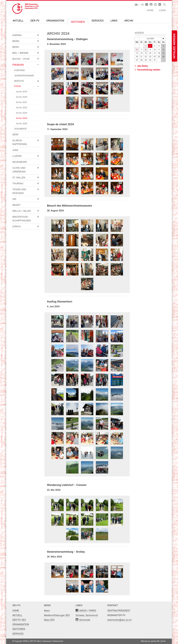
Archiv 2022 (22, 108)
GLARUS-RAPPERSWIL (20, 142)
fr (142, 5)
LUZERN (17, 156)
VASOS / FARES (88, 611)
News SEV (49, 620)
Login (162, 11)
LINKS (114, 21)
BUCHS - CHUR (21, 59)
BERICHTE (19, 81)
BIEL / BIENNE (20, 53)
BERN (16, 47)
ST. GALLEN (19, 178)
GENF (15, 135)
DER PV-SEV (19, 620)
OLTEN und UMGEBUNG (19, 170)
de (136, 5)
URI (14, 199)
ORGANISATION (55, 21)
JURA (15, 150)
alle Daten (142, 66)
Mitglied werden (174, 46)
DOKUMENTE (20, 129)
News (47, 611)
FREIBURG (18, 65)
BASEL (16, 41)
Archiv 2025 (22, 124)
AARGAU (17, 35)
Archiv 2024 (22, 118)
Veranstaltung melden (148, 70)
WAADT (16, 205)
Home (150, 11)
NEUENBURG (20, 162)
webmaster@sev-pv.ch (119, 620)
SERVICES (98, 21)
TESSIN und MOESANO (19, 191)
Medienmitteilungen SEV (57, 615)
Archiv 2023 (22, 113)
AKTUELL (18, 21)
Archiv (129, 21)
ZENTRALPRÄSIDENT (119, 611)
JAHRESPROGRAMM (24, 76)
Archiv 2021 (22, 102)
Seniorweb (85, 620)
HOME (16, 611)
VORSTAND (20, 71)
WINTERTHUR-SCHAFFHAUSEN (22, 219)
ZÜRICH (17, 227)
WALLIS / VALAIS (22, 211)
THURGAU (18, 184)
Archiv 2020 (22, 97)
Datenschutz (58, 641)
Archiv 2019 (22, 92)
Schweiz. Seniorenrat (87, 615)
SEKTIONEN (78, 22)
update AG (155, 641)
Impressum (47, 641)
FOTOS (17, 86)
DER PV (35, 21)
